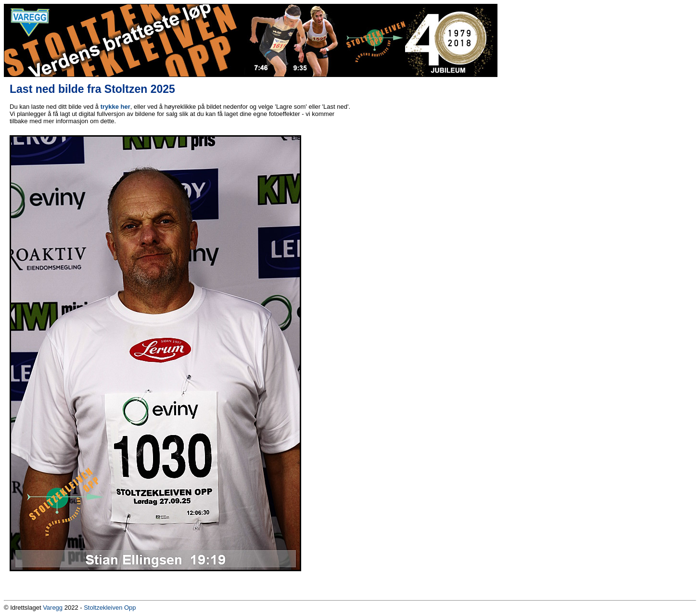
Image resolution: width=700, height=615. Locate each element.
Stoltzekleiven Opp (110, 608)
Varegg (53, 608)
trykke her (115, 107)
